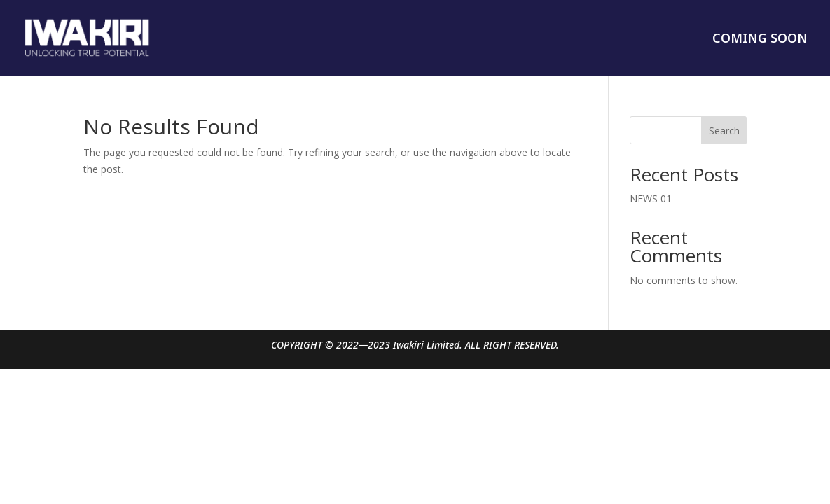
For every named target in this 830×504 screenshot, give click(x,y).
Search (724, 131)
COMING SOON (760, 40)
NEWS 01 (651, 198)
